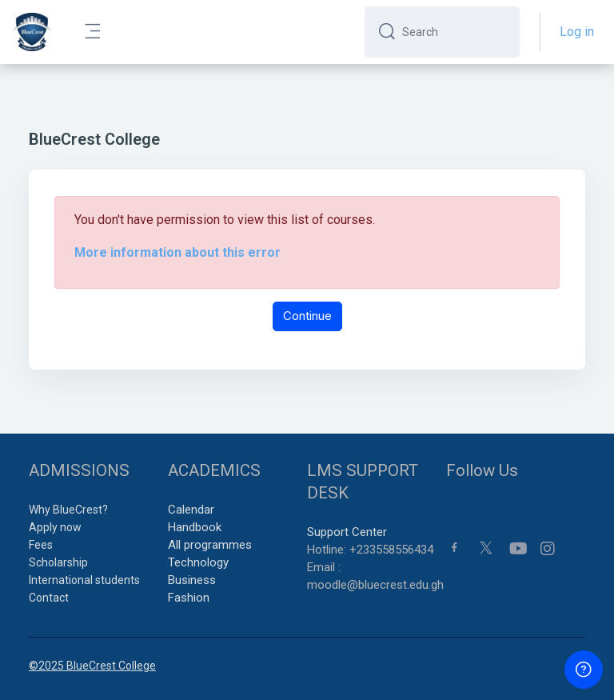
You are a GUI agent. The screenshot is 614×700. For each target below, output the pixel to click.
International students (84, 580)
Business (192, 580)
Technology (198, 562)
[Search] (455, 32)
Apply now (55, 527)
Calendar (191, 510)
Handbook (195, 527)
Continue (307, 316)
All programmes (210, 545)
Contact (49, 598)
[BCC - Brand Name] (32, 32)
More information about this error (177, 252)
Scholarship (58, 562)
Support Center (347, 532)
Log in (577, 32)
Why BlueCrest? (68, 510)
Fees (41, 545)
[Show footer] (584, 670)
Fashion (189, 598)
